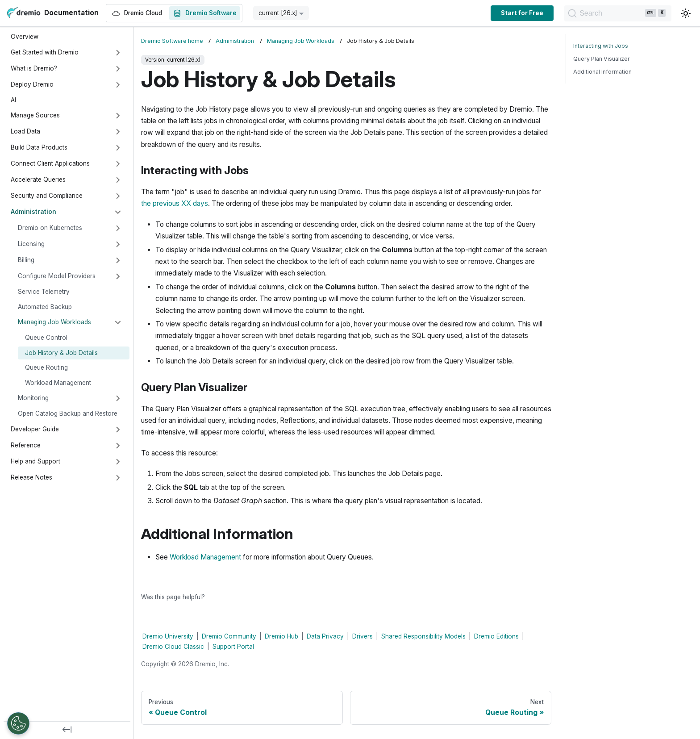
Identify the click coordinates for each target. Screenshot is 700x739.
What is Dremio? (34, 68)
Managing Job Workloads (54, 322)
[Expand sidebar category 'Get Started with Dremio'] (118, 53)
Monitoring (33, 398)
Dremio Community (229, 636)
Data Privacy (325, 636)
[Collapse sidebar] (67, 730)
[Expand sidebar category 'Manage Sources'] (118, 116)
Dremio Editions (496, 636)
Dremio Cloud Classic (173, 647)
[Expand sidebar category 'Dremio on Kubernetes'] (118, 228)
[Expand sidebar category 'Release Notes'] (118, 478)
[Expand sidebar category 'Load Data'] (118, 132)
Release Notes (31, 477)
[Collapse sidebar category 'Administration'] (118, 212)
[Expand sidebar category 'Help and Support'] (118, 462)
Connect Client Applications (50, 163)
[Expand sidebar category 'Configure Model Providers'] (118, 276)
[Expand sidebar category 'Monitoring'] (118, 398)
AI (13, 100)
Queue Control (46, 338)
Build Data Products (39, 147)
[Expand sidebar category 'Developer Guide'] (118, 430)
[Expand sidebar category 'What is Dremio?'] (118, 69)
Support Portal (233, 647)
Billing (26, 260)
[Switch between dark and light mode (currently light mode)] (686, 13)
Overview (25, 37)
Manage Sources (35, 115)
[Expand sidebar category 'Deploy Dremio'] (118, 85)
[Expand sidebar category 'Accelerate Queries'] (118, 180)
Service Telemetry (44, 292)
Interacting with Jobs (601, 46)
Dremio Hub (281, 636)
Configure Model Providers (57, 276)
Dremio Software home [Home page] (172, 41)
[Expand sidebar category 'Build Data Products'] (118, 148)
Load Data (25, 131)
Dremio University (168, 636)
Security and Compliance (47, 196)
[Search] (588, 13)
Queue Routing (46, 367)
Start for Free (462, 13)
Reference (26, 445)
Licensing (31, 244)
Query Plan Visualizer (602, 59)
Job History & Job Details (61, 353)
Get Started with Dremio (45, 52)
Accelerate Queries (38, 180)
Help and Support (35, 461)
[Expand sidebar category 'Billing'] (118, 260)
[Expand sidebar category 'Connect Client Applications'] (118, 164)
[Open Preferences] (18, 723)
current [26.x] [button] (278, 13)
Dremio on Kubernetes (50, 228)
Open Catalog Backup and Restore (68, 413)
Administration (33, 212)
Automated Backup (45, 307)
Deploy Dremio (32, 84)
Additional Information (602, 72)
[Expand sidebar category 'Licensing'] (118, 244)
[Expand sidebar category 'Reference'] (118, 446)
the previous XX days (175, 203)
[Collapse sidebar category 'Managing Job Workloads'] (118, 322)
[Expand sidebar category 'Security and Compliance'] (118, 196)
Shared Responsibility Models (423, 636)
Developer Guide (35, 429)
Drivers (362, 636)
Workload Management (58, 383)
